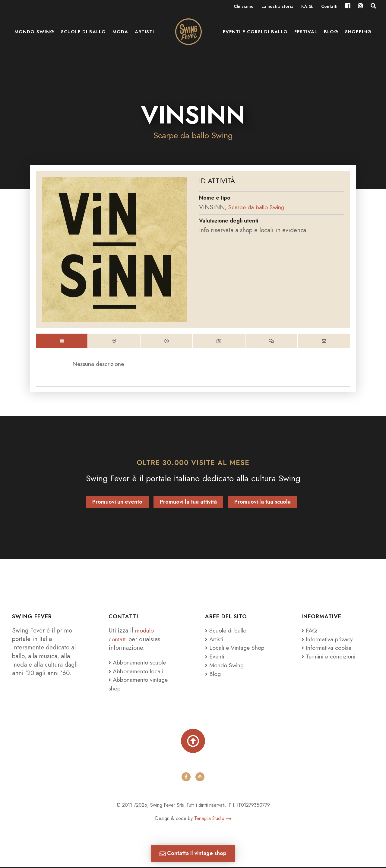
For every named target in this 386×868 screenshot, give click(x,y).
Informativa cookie (328, 649)
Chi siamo (244, 7)
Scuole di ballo (83, 33)
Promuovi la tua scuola (263, 503)
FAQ (309, 632)
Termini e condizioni (331, 658)
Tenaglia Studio (213, 820)
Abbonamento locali (137, 672)
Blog (331, 33)
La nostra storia (277, 7)
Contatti (329, 7)
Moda (120, 33)
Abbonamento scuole (138, 664)
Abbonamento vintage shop (140, 685)
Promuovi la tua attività (188, 503)
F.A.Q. (307, 7)
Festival (306, 33)
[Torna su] (193, 742)
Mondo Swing (34, 33)
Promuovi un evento (117, 503)
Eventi (215, 658)
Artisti (144, 33)
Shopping (358, 33)
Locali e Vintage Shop (239, 649)
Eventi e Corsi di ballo (255, 33)
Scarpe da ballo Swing (193, 135)
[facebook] (186, 778)
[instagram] (200, 778)
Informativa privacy (329, 640)
